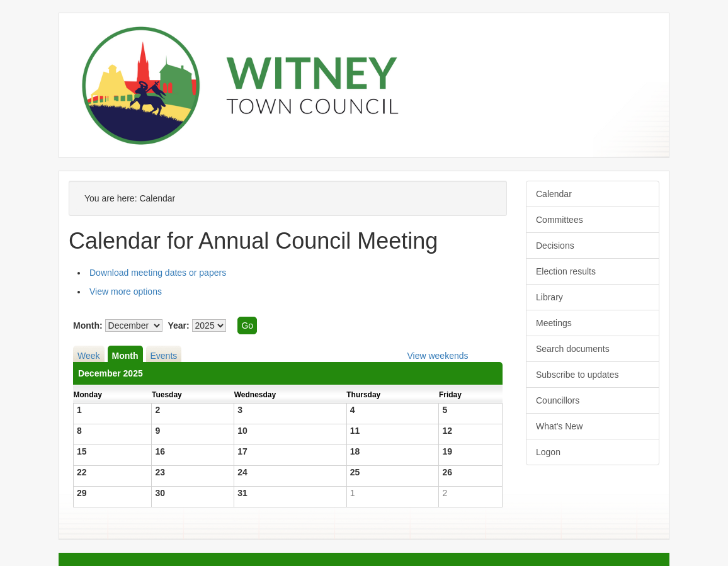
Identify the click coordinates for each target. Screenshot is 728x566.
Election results (566, 271)
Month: (88, 325)
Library (549, 297)
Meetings (554, 323)
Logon (548, 452)
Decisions (555, 246)
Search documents (573, 349)
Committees (560, 220)
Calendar (554, 194)
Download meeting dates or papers (158, 273)
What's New (559, 426)
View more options (126, 291)
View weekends (437, 356)
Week (89, 356)
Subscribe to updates (577, 375)
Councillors (558, 400)
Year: (178, 325)
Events (164, 356)
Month (125, 356)
